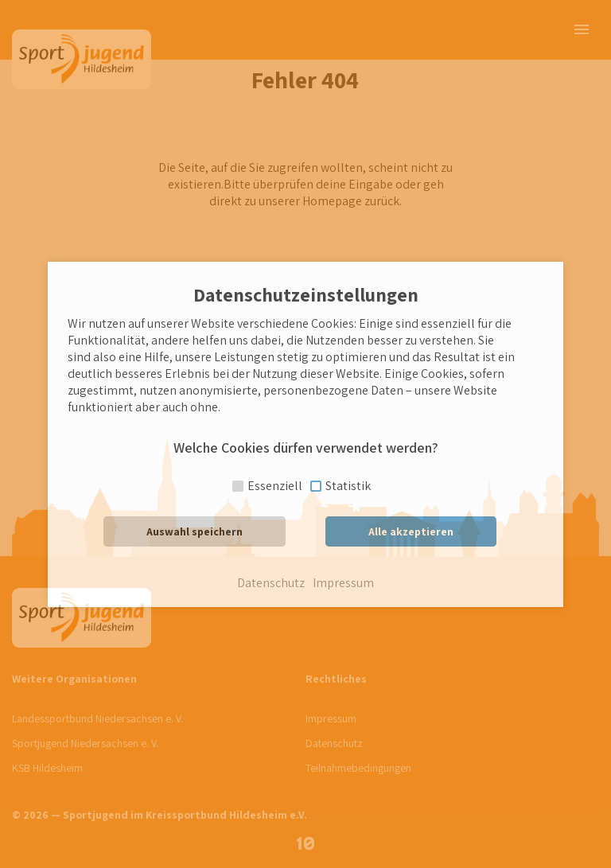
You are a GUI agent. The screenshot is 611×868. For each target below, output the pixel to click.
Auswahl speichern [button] (195, 531)
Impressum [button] (343, 583)
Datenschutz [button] (271, 583)
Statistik (348, 486)
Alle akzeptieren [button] (411, 531)
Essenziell (275, 486)
